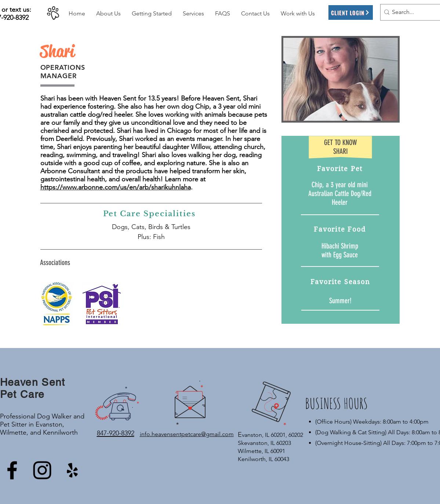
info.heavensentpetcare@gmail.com (187, 434)
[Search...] (411, 12)
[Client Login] (351, 12)
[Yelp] (72, 470)
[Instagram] (42, 470)
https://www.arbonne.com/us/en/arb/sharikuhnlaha (116, 187)
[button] (108, 14)
